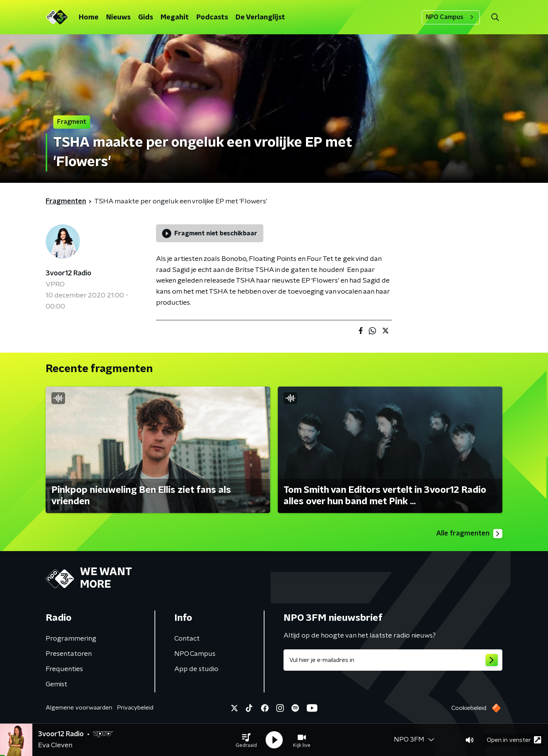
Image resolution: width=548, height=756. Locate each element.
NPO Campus (451, 17)
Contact (187, 639)
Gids (146, 18)
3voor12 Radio (68, 273)
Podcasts (212, 18)
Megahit (175, 18)
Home (89, 18)
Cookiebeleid (469, 708)
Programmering (71, 639)
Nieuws (118, 18)
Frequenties (64, 669)
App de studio (196, 669)
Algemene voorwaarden (79, 708)
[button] (246, 740)
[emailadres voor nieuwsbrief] (393, 660)
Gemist (57, 684)
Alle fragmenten (469, 534)
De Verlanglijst (260, 18)
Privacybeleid (135, 708)
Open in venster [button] (514, 740)
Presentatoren (69, 654)
